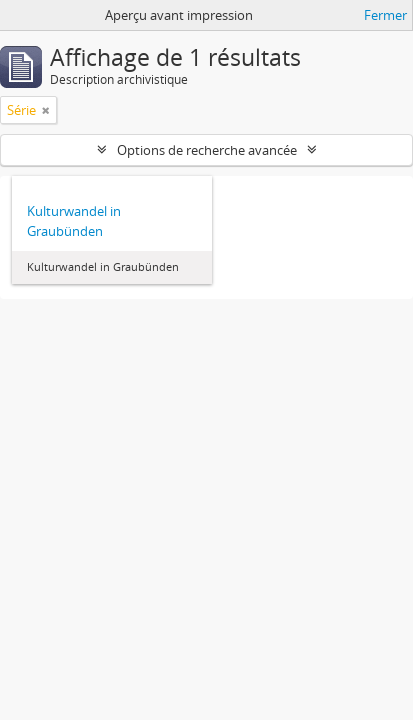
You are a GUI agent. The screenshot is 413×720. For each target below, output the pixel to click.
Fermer (385, 15)
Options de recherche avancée (207, 150)
